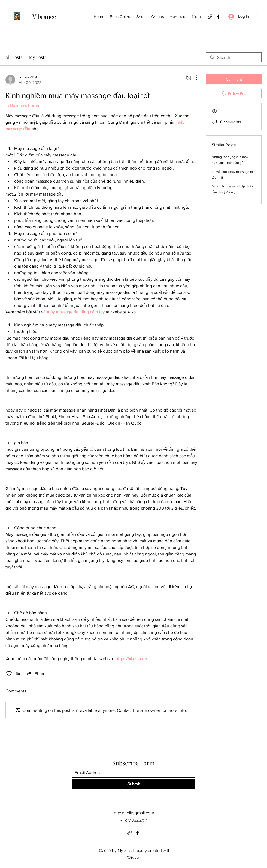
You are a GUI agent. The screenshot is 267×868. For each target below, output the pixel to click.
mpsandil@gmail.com (134, 813)
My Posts (38, 57)
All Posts (14, 57)
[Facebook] (218, 17)
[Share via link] (36, 673)
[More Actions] (194, 78)
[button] (258, 16)
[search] (234, 57)
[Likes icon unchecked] (9, 673)
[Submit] (133, 784)
